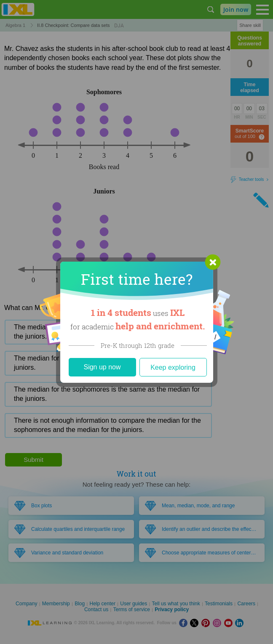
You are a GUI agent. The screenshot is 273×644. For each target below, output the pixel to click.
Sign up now (102, 367)
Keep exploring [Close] (173, 367)
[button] (213, 262)
